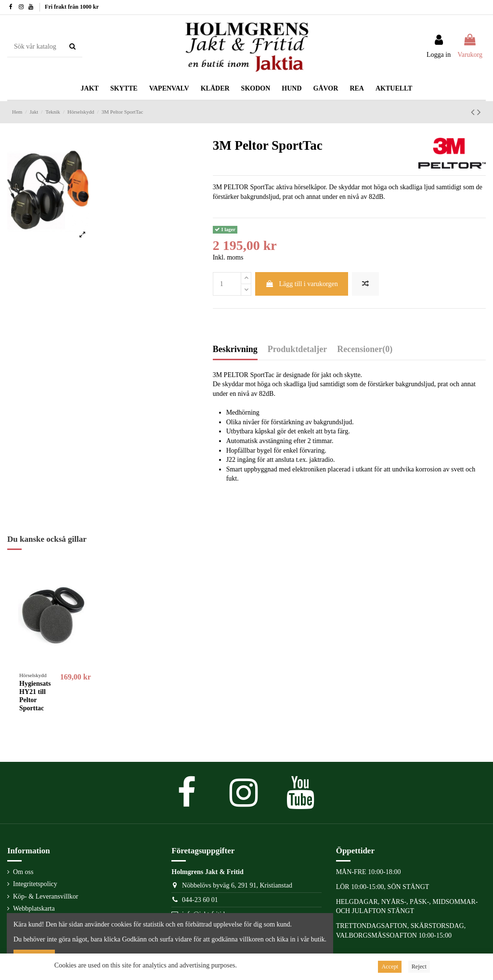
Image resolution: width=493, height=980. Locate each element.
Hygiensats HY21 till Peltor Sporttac (35, 696)
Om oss (23, 872)
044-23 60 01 (200, 900)
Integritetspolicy (35, 884)
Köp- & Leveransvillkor (45, 896)
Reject (419, 967)
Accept (390, 967)
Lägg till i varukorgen (302, 284)
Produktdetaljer (298, 349)
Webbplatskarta (34, 908)
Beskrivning (235, 349)
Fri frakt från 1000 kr (72, 7)
